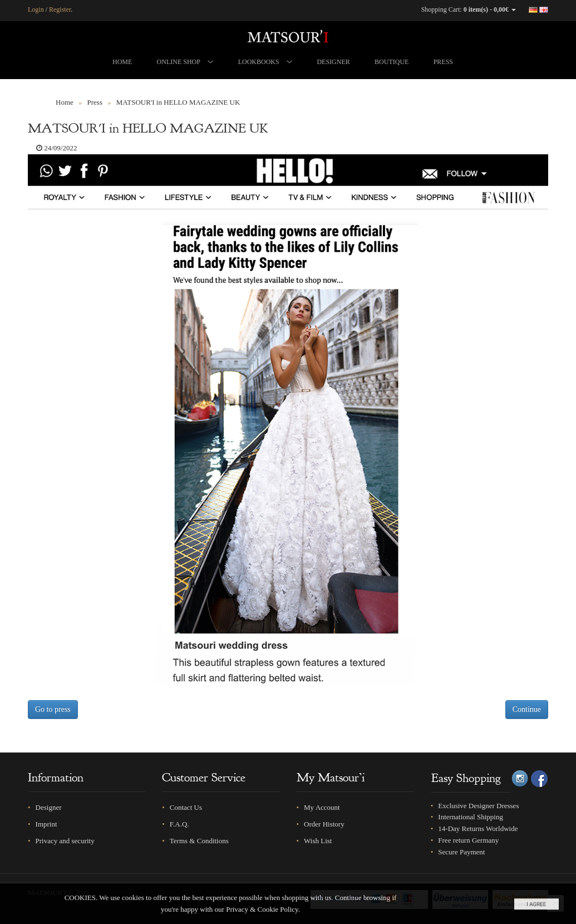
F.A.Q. (179, 824)
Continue (527, 709)
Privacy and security (65, 841)
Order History (324, 824)
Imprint (46, 824)
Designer (49, 807)
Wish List (318, 841)
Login (36, 9)
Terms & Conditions (199, 841)
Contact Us (186, 807)
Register (60, 9)
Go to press (53, 709)
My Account (322, 807)
